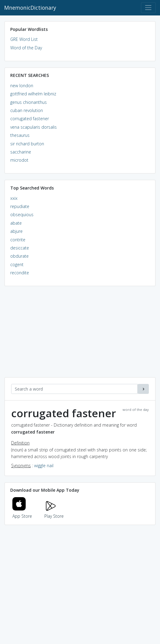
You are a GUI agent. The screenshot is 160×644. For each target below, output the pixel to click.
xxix (14, 198)
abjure (16, 231)
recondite (20, 273)
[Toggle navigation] (148, 8)
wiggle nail (44, 466)
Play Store (54, 512)
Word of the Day (26, 48)
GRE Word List (24, 39)
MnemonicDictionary (30, 8)
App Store (22, 512)
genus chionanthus (29, 102)
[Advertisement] (80, 335)
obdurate (19, 256)
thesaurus (20, 135)
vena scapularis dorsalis (34, 127)
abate (16, 223)
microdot (19, 160)
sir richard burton (27, 144)
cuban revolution (27, 110)
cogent (17, 264)
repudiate (20, 206)
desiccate (20, 248)
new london (22, 86)
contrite (18, 240)
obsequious (22, 215)
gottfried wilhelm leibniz (33, 94)
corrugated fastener (30, 119)
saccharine (21, 152)
